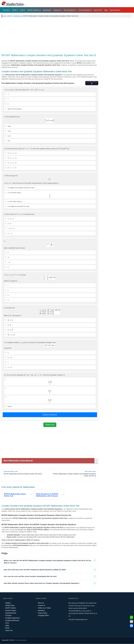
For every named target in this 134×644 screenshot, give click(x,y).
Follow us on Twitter (44, 608)
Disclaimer (41, 611)
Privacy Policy (43, 613)
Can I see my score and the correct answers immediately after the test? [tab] (30, 576)
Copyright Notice (43, 616)
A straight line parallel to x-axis (17, 206)
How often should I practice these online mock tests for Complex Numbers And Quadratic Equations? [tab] (42, 583)
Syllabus (8, 603)
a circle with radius (28, 195)
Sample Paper (10, 606)
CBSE (14, 10)
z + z (8, 357)
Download (47, 10)
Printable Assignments (13, 618)
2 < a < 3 (9, 219)
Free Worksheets (84, 10)
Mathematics (18, 16)
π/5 (7, 141)
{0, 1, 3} (9, 320)
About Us (41, 603)
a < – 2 (8, 233)
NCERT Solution (11, 608)
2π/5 (8, 126)
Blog (106, 10)
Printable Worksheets (12, 621)
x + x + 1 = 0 (11, 153)
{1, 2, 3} (9, 330)
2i (7, 257)
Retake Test (50, 425)
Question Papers (11, 611)
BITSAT (10, 16)
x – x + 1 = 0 (11, 163)
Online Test (9, 631)
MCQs (7, 628)
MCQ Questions (69, 10)
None (8, 406)
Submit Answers (50, 415)
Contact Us (42, 606)
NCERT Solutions (33, 10)
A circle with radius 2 (14, 201)
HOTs (7, 623)
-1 (7, 94)
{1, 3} (8, 325)
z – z (8, 367)
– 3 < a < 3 (10, 228)
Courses (6, 10)
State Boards (114, 10)
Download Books (11, 613)
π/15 (8, 136)
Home (4, 16)
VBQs (7, 625)
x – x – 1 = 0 (11, 168)
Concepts (8, 616)
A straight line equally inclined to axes (20, 188)
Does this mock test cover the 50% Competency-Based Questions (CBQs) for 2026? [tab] (35, 570)
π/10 (8, 131)
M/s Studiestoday (21, 640)
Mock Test (97, 10)
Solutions (57, 10)
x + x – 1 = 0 (11, 158)
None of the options (13, 109)
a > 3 (8, 224)
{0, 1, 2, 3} (10, 335)
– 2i (7, 262)
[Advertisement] (64, 35)
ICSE (22, 10)
